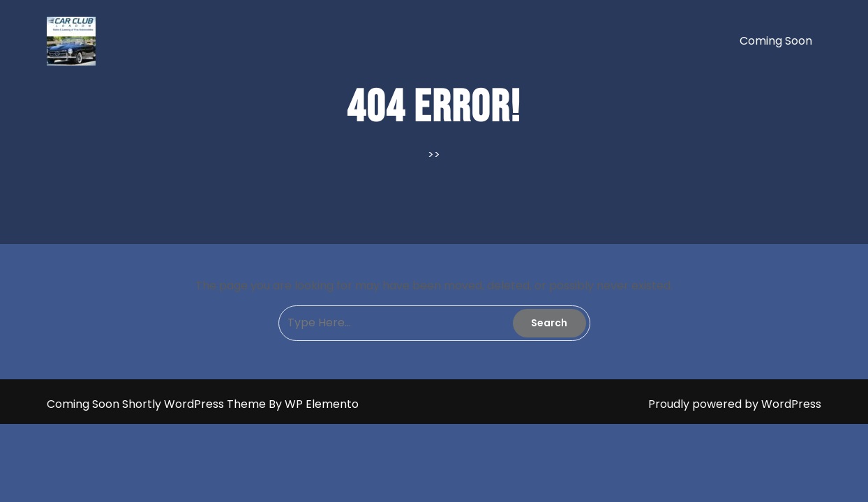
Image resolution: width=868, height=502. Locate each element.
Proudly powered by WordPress (735, 404)
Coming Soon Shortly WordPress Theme (158, 404)
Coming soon (776, 41)
